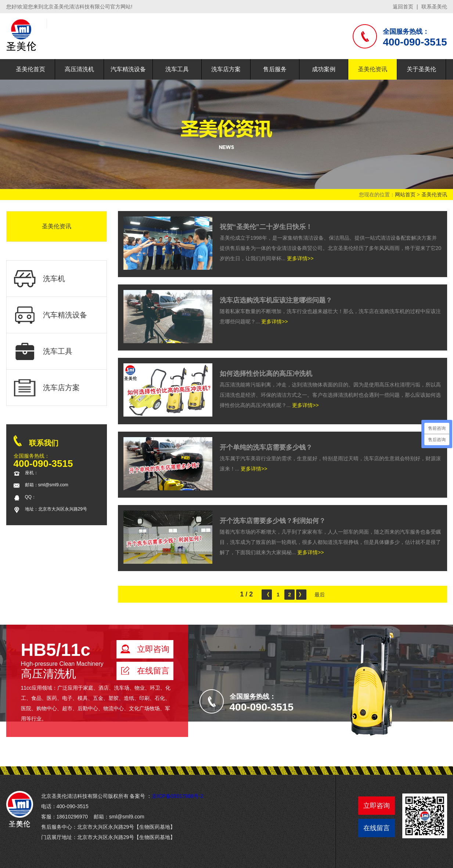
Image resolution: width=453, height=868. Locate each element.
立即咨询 (377, 806)
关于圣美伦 (421, 69)
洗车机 (39, 279)
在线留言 (377, 828)
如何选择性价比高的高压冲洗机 (266, 374)
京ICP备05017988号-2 (177, 796)
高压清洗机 (79, 69)
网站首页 (405, 195)
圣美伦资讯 (373, 69)
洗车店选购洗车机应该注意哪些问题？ (276, 300)
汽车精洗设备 (128, 69)
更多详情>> (300, 258)
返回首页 (403, 7)
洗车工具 (177, 69)
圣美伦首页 (30, 69)
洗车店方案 (226, 69)
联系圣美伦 (434, 7)
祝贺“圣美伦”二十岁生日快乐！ (266, 227)
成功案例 (324, 69)
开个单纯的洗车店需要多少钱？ (266, 447)
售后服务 (275, 69)
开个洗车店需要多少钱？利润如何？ (273, 521)
